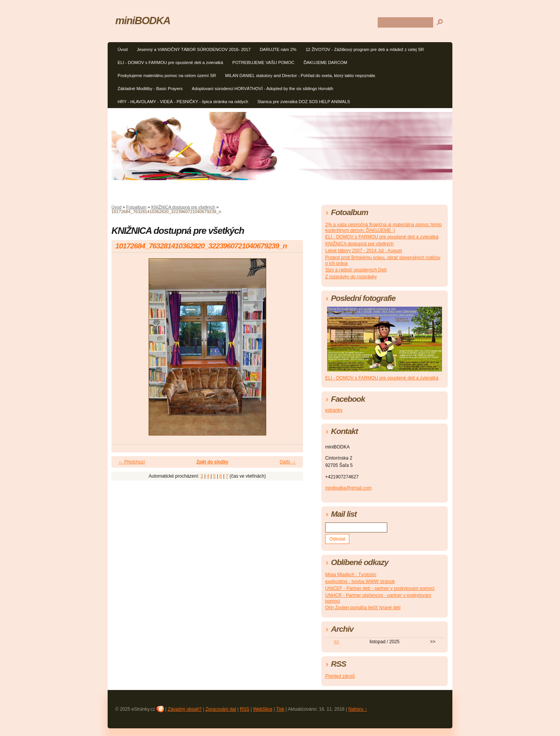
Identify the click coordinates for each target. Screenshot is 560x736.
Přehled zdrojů (340, 676)
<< (336, 642)
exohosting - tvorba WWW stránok (360, 582)
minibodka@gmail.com (349, 488)
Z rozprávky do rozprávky (351, 277)
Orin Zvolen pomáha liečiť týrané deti (363, 608)
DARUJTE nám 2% (278, 49)
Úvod (123, 49)
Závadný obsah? (185, 709)
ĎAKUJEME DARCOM (325, 62)
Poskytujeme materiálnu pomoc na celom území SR (167, 76)
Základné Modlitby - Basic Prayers (150, 89)
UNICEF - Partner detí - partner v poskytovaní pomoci (380, 588)
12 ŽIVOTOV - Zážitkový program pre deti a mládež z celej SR (365, 49)
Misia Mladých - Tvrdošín (351, 575)
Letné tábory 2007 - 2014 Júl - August (364, 251)
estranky (334, 410)
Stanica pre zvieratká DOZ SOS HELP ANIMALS (304, 102)
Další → (288, 462)
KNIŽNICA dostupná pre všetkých (183, 207)
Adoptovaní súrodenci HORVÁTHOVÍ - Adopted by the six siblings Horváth (263, 89)
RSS (245, 709)
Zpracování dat (221, 709)
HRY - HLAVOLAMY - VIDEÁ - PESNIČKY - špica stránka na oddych (183, 102)
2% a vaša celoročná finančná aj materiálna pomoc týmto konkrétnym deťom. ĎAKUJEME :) (383, 228)
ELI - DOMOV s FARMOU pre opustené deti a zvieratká (170, 62)
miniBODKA (143, 21)
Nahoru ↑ (358, 709)
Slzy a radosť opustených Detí (356, 270)
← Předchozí (132, 462)
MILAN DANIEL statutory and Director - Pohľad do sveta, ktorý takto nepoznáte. (301, 76)
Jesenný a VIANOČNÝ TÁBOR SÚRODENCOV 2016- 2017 (194, 49)
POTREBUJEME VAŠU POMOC (263, 62)
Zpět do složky (212, 462)
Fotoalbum (137, 207)
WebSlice (263, 709)
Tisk (280, 709)
